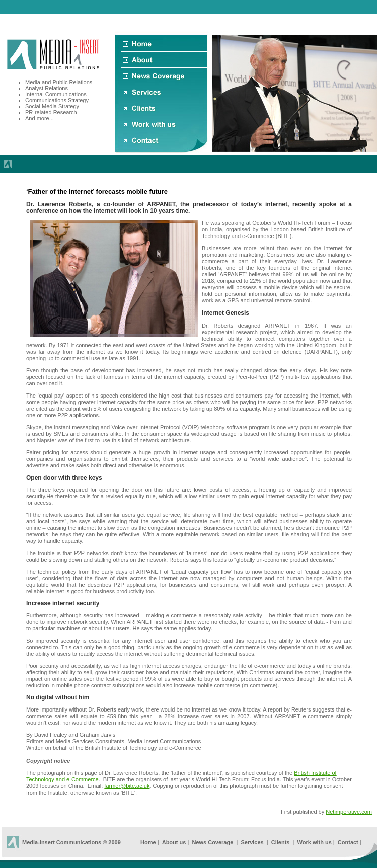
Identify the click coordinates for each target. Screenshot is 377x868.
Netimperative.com (349, 812)
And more (37, 118)
